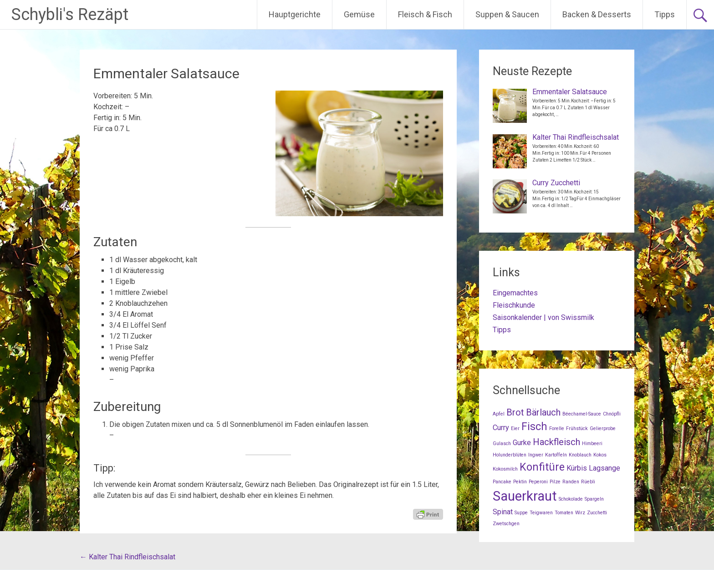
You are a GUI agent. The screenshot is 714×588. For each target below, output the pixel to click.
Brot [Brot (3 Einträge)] (515, 412)
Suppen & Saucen (507, 14)
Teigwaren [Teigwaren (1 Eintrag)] (541, 513)
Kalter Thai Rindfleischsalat (127, 557)
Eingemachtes (515, 293)
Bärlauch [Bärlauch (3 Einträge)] (543, 412)
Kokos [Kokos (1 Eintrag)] (600, 455)
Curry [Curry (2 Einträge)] (501, 428)
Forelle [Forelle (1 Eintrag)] (557, 428)
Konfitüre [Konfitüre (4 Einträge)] (542, 467)
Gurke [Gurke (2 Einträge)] (522, 443)
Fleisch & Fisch (425, 14)
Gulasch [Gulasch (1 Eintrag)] (502, 444)
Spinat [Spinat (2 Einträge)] (503, 512)
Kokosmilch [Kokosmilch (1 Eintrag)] (505, 469)
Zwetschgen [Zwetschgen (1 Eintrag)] (506, 524)
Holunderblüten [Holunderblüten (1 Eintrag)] (510, 455)
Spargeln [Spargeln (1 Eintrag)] (594, 499)
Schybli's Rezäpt (70, 15)
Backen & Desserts (597, 14)
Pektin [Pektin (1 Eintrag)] (520, 482)
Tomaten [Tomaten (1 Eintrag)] (564, 513)
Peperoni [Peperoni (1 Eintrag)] (538, 482)
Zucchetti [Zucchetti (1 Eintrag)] (597, 513)
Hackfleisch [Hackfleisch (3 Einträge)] (556, 442)
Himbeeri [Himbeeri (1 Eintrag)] (592, 444)
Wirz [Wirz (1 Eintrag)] (580, 513)
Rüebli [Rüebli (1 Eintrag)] (588, 482)
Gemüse (359, 14)
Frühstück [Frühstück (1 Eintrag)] (577, 428)
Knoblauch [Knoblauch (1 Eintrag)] (580, 455)
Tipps (665, 14)
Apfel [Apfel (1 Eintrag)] (499, 414)
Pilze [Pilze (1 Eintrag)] (555, 482)
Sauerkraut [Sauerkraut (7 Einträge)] (525, 496)
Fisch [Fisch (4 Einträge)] (534, 427)
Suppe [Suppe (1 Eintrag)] (521, 513)
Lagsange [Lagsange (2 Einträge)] (604, 468)
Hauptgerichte (295, 14)
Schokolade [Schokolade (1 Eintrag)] (571, 499)
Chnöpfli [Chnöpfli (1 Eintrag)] (612, 414)
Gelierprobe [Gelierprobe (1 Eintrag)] (603, 428)
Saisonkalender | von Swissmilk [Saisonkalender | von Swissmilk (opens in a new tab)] (543, 317)
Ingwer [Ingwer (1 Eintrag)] (536, 455)
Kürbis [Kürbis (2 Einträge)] (577, 468)
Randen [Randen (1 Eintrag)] (571, 482)
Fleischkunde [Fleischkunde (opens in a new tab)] (514, 305)
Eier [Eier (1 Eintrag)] (515, 428)
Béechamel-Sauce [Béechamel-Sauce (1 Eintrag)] (582, 414)
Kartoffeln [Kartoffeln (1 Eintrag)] (556, 455)
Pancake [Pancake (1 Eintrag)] (502, 482)
